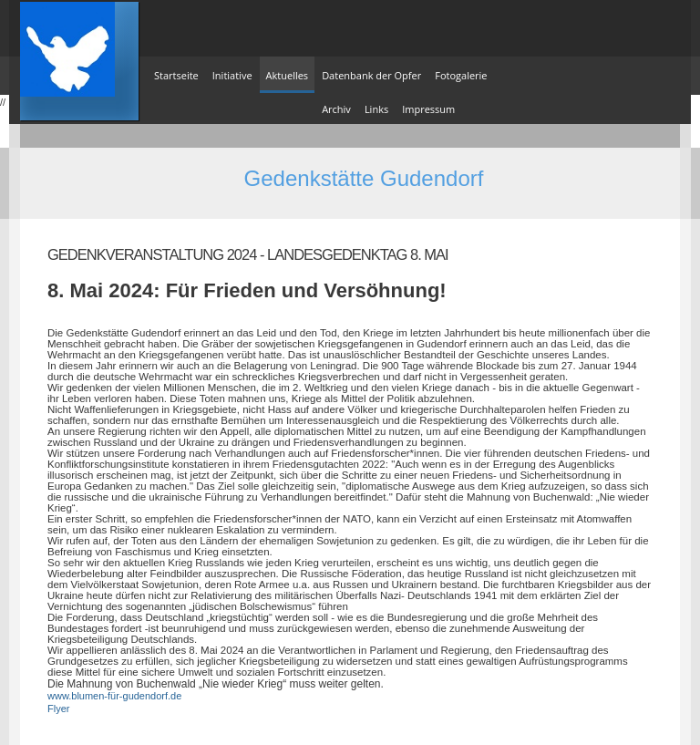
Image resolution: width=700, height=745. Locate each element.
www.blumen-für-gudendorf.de (114, 696)
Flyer (58, 709)
